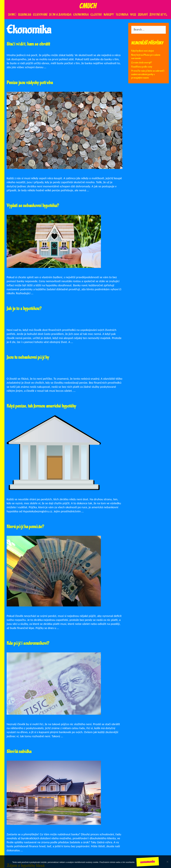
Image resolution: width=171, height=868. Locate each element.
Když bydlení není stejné (143, 51)
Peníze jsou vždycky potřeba (30, 83)
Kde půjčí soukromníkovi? (28, 643)
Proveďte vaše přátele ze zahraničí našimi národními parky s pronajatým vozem (148, 74)
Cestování (40, 15)
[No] (167, 862)
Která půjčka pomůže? (25, 527)
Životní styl (158, 15)
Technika (122, 15)
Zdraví (143, 15)
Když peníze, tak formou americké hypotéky (41, 406)
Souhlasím (148, 862)
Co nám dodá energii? (142, 63)
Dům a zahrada (60, 15)
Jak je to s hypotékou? (24, 309)
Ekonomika (81, 15)
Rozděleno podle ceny (142, 67)
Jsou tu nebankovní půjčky (28, 357)
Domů (12, 15)
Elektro (96, 15)
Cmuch (88, 6)
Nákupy (109, 15)
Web (133, 15)
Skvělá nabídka (19, 752)
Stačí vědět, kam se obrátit (28, 44)
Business (25, 15)
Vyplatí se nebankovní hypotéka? (33, 206)
